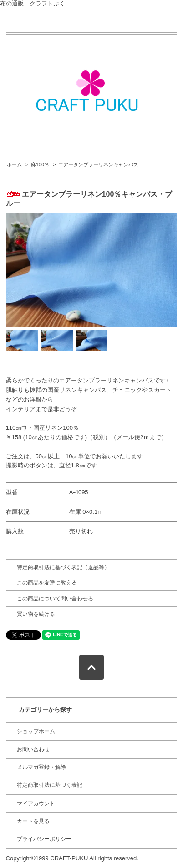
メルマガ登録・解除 (41, 767)
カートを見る (33, 821)
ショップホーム (36, 731)
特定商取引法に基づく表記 (50, 785)
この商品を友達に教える (47, 583)
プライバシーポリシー (44, 839)
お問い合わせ (33, 749)
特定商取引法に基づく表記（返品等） (63, 567)
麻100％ (40, 164)
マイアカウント (36, 804)
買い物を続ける (36, 614)
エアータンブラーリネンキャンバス (98, 164)
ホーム (14, 164)
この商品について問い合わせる (55, 599)
